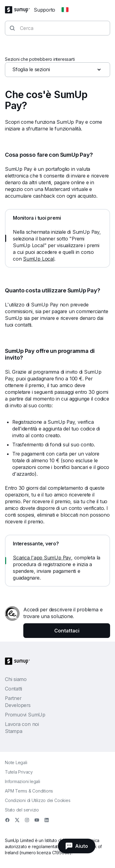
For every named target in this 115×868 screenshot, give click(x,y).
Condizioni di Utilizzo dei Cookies (38, 800)
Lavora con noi (22, 724)
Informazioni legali (23, 781)
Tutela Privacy (19, 772)
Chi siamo (16, 679)
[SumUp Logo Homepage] (19, 10)
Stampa (14, 731)
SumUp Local (39, 259)
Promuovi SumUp (25, 715)
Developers (18, 705)
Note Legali (16, 762)
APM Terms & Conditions (29, 791)
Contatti (13, 689)
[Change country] (65, 10)
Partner (13, 698)
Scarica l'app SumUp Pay (42, 558)
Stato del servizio (22, 810)
